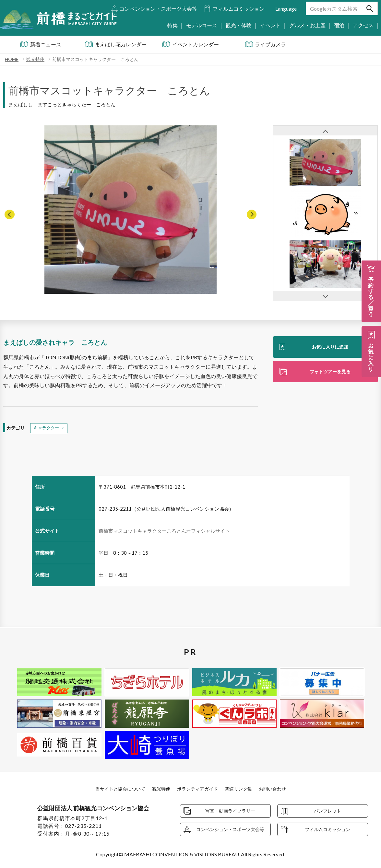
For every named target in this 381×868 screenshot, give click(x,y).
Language (286, 9)
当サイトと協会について (112, 789)
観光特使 (158, 789)
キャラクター (47, 428)
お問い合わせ (282, 789)
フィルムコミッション (239, 9)
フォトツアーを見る (330, 373)
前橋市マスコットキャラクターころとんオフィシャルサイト (164, 532)
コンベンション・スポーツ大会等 (158, 9)
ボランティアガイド (198, 789)
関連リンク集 (244, 789)
